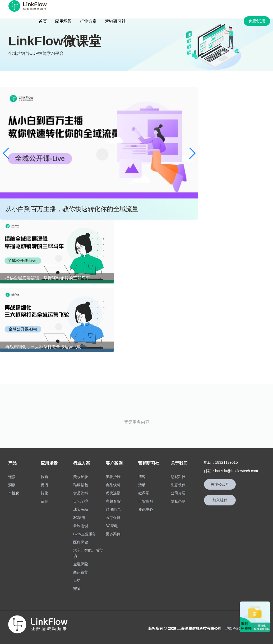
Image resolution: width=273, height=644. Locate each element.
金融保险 (81, 564)
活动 (142, 485)
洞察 (12, 485)
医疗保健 (81, 542)
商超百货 (81, 572)
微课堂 (144, 493)
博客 (142, 477)
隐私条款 (178, 501)
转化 (44, 493)
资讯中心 (146, 509)
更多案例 (113, 534)
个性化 (14, 493)
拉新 (44, 477)
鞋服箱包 (81, 485)
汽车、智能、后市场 (88, 553)
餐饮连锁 (81, 526)
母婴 (77, 580)
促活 (44, 485)
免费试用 (257, 21)
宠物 (77, 589)
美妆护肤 (81, 477)
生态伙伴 (178, 485)
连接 (12, 477)
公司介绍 (178, 493)
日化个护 (81, 501)
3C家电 (79, 518)
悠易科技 (178, 477)
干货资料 (146, 501)
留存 (44, 501)
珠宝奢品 (81, 509)
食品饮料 (81, 493)
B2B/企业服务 (85, 534)
